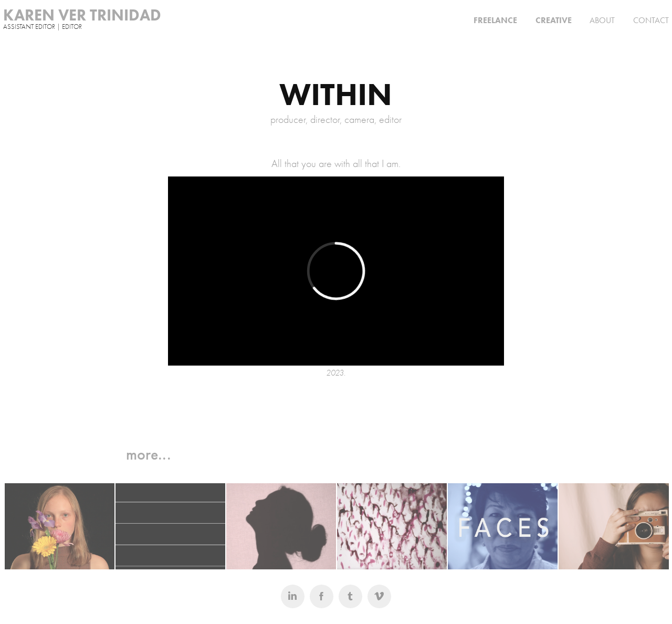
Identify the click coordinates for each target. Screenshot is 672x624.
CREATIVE (554, 20)
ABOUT (602, 20)
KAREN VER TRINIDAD (82, 15)
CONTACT (651, 20)
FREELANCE (495, 20)
